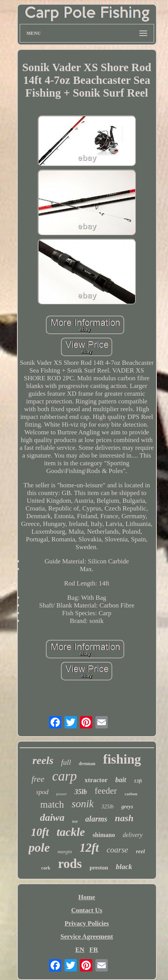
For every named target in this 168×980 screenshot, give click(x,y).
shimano (104, 835)
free (38, 779)
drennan (87, 764)
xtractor (96, 780)
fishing (122, 759)
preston (99, 868)
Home (87, 897)
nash (124, 818)
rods (70, 864)
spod (42, 792)
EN (80, 950)
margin (65, 852)
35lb (81, 792)
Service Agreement (87, 937)
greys (127, 807)
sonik (82, 804)
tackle (71, 832)
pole (39, 847)
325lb (107, 807)
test (75, 821)
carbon (131, 794)
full (66, 762)
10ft (40, 832)
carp (64, 776)
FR (94, 950)
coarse (117, 850)
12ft (89, 848)
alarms (96, 819)
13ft (138, 781)
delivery (133, 835)
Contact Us (87, 910)
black (124, 867)
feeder (106, 791)
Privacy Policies (87, 923)
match (52, 804)
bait (121, 780)
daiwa (52, 818)
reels (43, 760)
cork (46, 868)
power (62, 794)
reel (140, 851)
